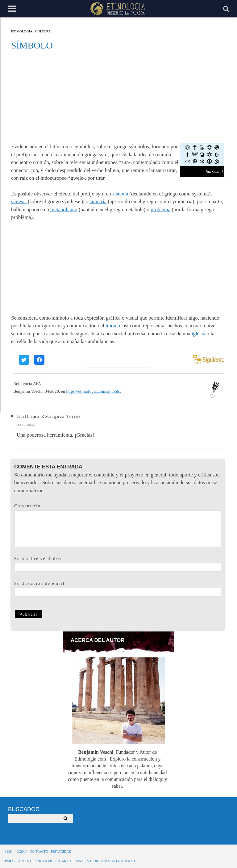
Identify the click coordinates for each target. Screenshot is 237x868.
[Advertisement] (118, 96)
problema (160, 210)
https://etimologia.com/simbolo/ (94, 391)
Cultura (43, 31)
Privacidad (61, 851)
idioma (113, 326)
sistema (120, 194)
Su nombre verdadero (39, 559)
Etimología (22, 31)
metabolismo (64, 210)
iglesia (198, 334)
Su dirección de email (39, 583)
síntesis (19, 201)
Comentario (27, 506)
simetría (98, 201)
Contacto (39, 851)
